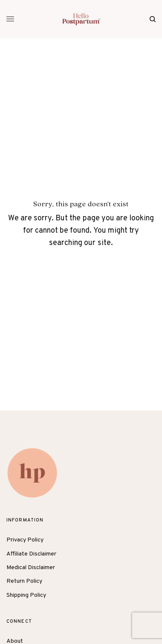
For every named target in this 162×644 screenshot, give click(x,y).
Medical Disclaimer (31, 568)
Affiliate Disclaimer (31, 554)
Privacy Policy (25, 540)
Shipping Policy (26, 595)
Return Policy (24, 581)
